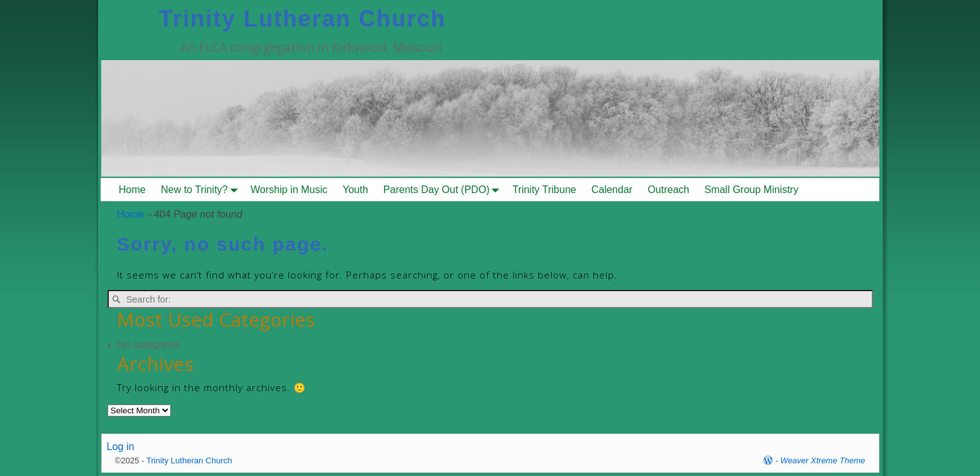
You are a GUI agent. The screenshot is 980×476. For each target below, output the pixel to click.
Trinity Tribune (544, 190)
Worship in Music (289, 190)
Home (133, 190)
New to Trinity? (202, 190)
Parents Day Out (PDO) (444, 190)
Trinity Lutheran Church (302, 19)
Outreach (669, 190)
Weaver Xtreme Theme (822, 460)
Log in (121, 447)
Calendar (612, 190)
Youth (356, 190)
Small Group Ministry (751, 190)
